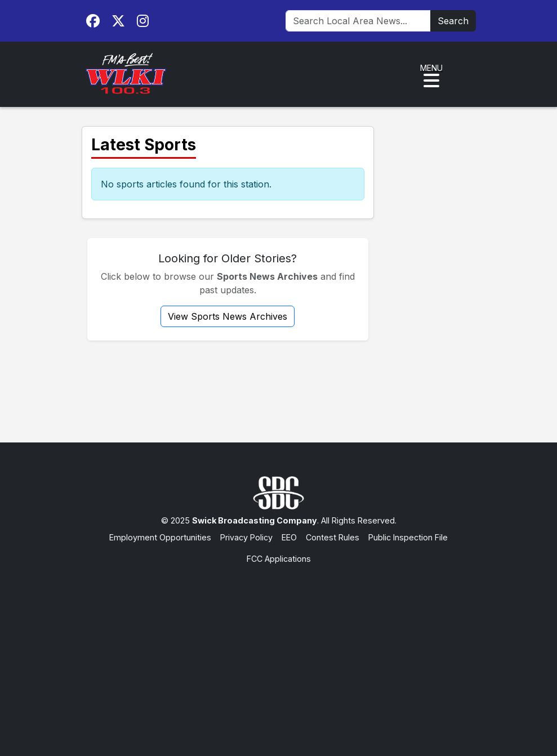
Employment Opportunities (160, 537)
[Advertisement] (279, 649)
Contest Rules (333, 537)
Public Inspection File (408, 537)
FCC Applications (279, 559)
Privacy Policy (246, 537)
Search (453, 21)
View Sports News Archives (228, 316)
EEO (289, 537)
